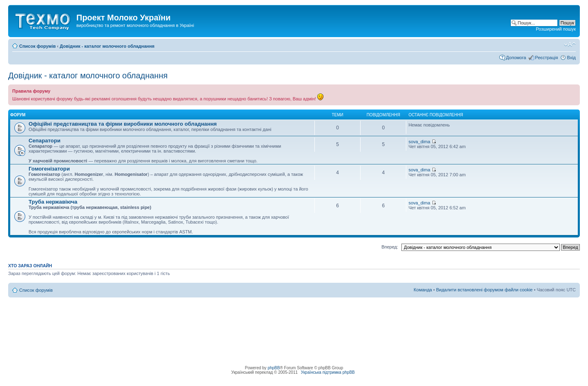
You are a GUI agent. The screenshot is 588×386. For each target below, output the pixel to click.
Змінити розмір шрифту (570, 44)
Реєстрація (546, 58)
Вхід (571, 58)
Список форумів (37, 46)
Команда (423, 290)
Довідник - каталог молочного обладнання (107, 46)
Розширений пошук (556, 29)
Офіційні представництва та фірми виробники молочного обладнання (123, 124)
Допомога (516, 58)
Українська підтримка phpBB (328, 372)
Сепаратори (45, 141)
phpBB (274, 368)
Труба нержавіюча (53, 202)
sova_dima (419, 142)
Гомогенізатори (49, 169)
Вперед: (390, 247)
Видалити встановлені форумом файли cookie (484, 290)
